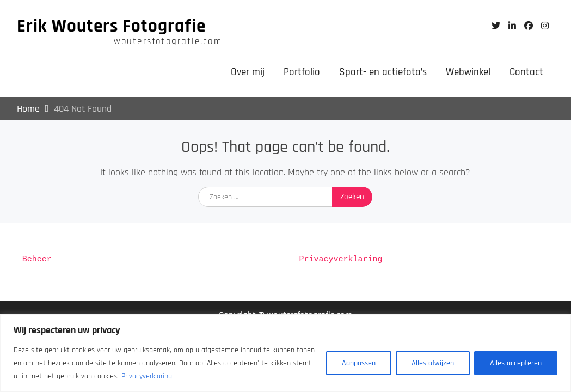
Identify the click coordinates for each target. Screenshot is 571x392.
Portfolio (302, 72)
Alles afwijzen (433, 363)
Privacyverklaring (147, 376)
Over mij (248, 72)
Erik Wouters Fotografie (111, 26)
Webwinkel (468, 72)
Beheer (37, 260)
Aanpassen (359, 363)
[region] (285, 353)
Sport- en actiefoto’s (383, 72)
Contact (526, 72)
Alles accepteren (516, 363)
